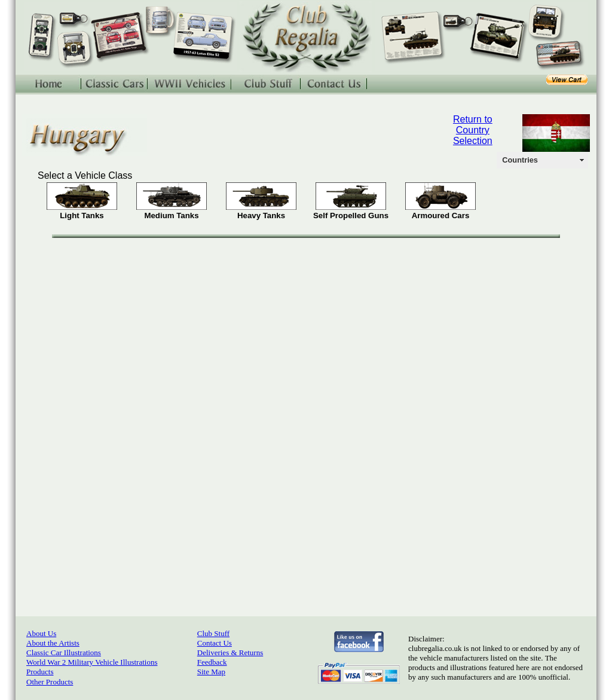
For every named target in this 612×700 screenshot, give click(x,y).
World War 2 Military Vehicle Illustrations (92, 662)
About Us (41, 633)
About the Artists (53, 643)
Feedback (212, 662)
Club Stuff (213, 633)
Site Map (211, 672)
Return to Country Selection (473, 130)
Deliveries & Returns (230, 652)
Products (40, 672)
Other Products (50, 682)
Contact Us (215, 643)
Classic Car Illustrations (64, 652)
